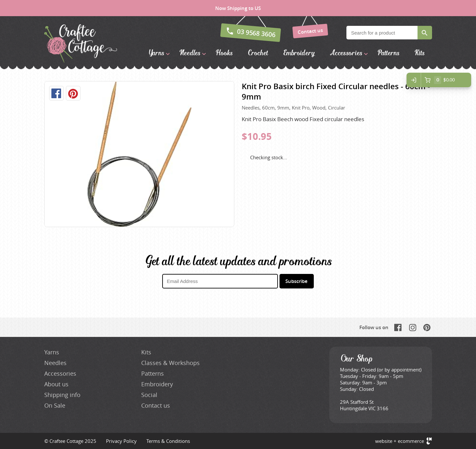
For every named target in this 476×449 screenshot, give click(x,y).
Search (425, 33)
